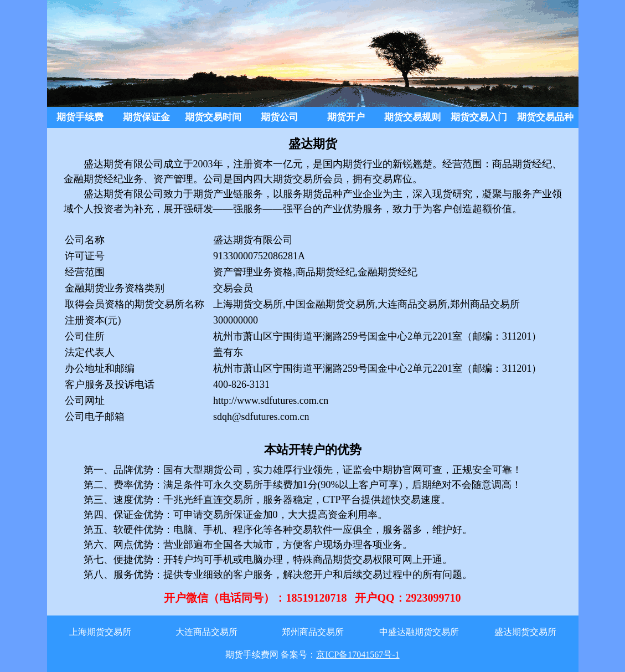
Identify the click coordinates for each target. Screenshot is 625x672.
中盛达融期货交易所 (419, 632)
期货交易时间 (213, 117)
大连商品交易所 (206, 632)
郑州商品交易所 (313, 632)
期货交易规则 (412, 117)
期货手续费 (80, 117)
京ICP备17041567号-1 (358, 655)
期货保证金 (146, 117)
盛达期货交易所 (525, 632)
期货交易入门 (479, 117)
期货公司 (280, 117)
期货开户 (346, 117)
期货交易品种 (545, 117)
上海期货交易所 (100, 632)
